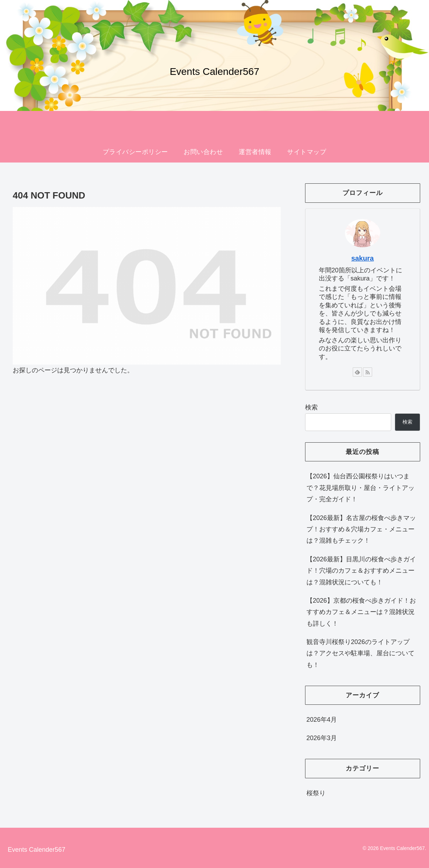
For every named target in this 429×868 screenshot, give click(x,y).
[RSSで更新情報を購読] (368, 372)
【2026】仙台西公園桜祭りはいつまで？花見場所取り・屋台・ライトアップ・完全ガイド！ (361, 488)
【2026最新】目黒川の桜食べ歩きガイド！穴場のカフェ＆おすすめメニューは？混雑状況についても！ (361, 571)
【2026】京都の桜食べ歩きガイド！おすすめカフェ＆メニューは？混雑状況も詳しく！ (361, 612)
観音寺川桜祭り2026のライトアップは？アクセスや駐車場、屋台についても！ (361, 653)
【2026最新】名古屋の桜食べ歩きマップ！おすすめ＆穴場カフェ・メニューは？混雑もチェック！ (361, 529)
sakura (363, 258)
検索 (311, 407)
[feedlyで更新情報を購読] (357, 372)
